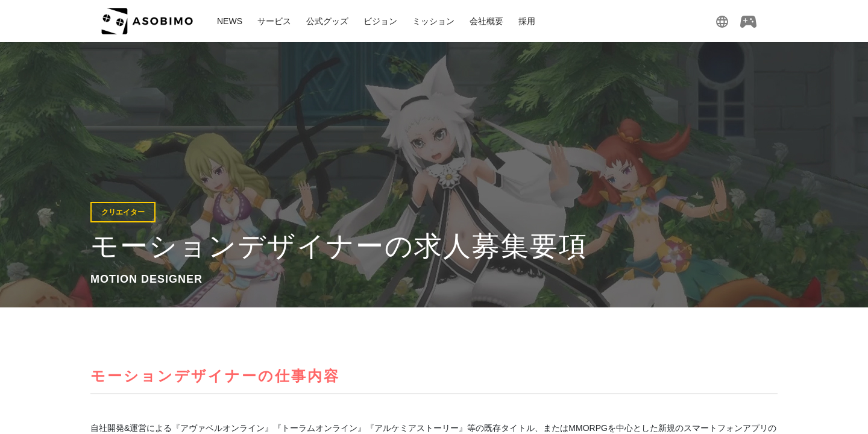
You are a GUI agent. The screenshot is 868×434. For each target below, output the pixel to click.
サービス (274, 21)
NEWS (230, 21)
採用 (527, 21)
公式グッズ (327, 21)
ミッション (433, 21)
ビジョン (380, 21)
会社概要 (486, 21)
